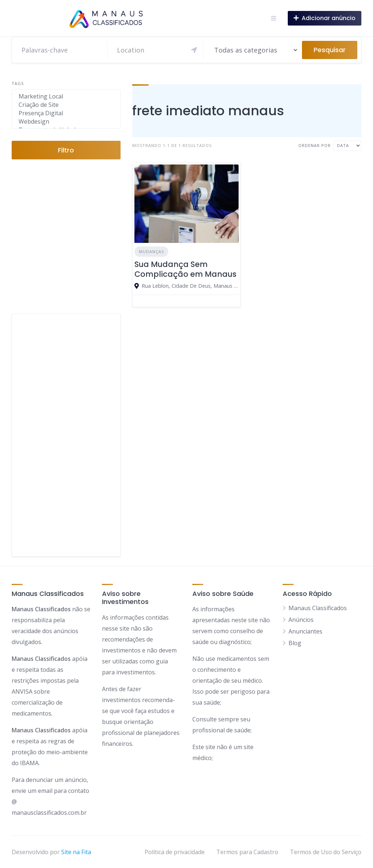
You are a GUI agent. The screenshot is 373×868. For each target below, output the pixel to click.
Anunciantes (305, 631)
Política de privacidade (175, 852)
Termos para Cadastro (247, 852)
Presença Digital (66, 113)
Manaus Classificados (318, 608)
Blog (295, 643)
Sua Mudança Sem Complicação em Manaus (185, 269)
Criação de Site (66, 105)
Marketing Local (66, 96)
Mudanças (151, 251)
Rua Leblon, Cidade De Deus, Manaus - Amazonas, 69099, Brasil (190, 286)
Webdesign (66, 122)
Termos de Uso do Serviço (326, 852)
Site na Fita (76, 852)
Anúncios (301, 620)
